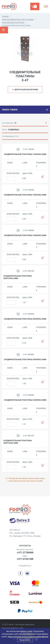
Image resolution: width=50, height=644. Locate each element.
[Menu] (46, 6)
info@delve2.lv (25, 566)
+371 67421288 (25, 559)
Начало (5, 16)
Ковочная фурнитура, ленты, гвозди (18, 19)
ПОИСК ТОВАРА (10, 110)
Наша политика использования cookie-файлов (28, 637)
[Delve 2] (11, 6)
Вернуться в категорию (26, 89)
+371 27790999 (25, 552)
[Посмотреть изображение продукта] (18, 149)
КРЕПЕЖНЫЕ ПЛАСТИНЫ (13, 22)
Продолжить (25, 640)
